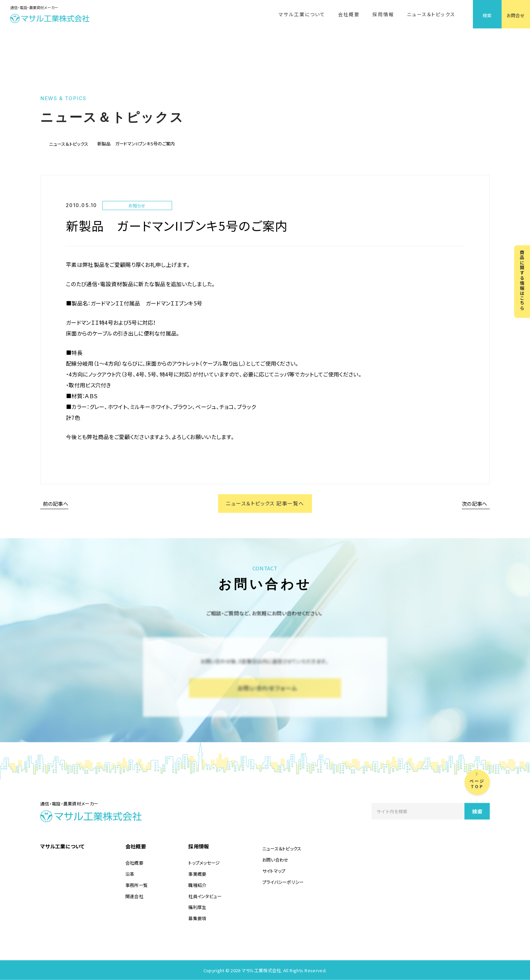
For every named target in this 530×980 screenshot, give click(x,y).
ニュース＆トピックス (431, 14)
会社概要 (349, 14)
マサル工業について (302, 14)
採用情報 (383, 14)
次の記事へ (475, 504)
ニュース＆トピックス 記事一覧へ (265, 504)
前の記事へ (56, 504)
